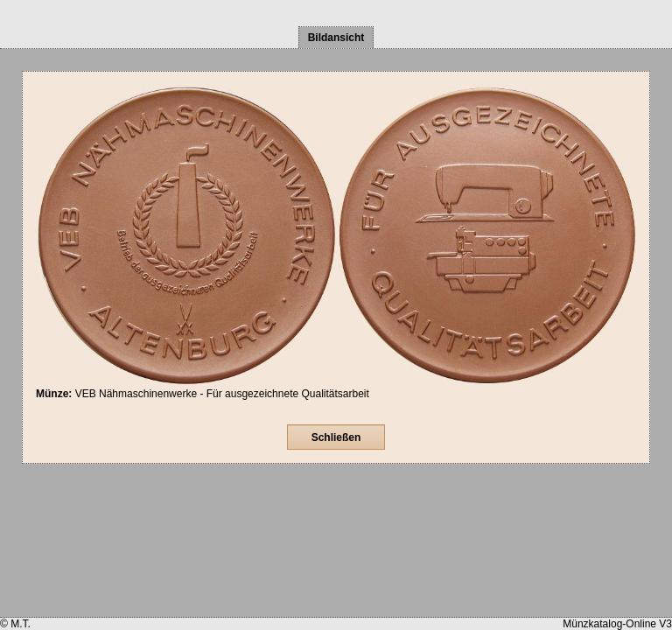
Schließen (336, 437)
